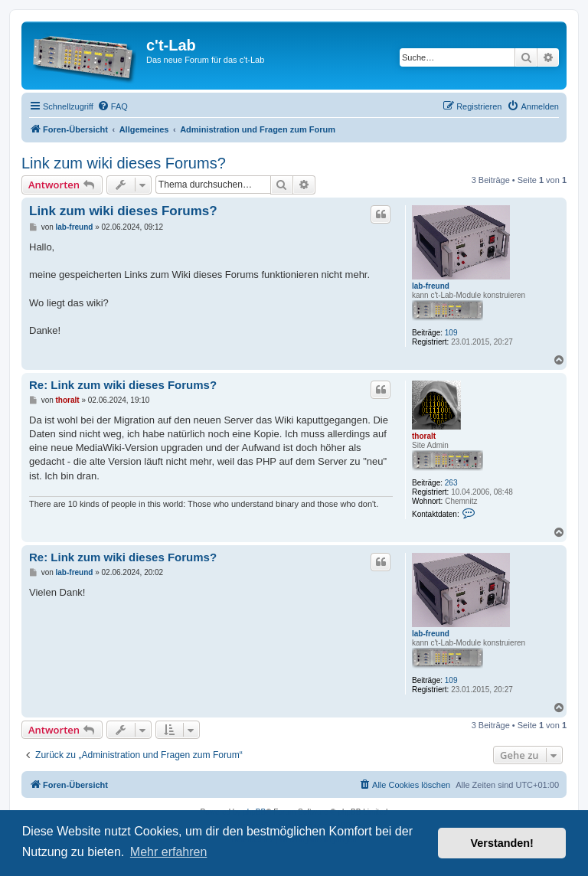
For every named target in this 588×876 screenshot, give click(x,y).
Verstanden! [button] (502, 843)
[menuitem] (113, 106)
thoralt (424, 436)
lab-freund (431, 286)
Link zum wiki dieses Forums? (124, 163)
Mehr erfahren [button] (169, 852)
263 (451, 483)
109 (451, 333)
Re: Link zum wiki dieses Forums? (123, 385)
